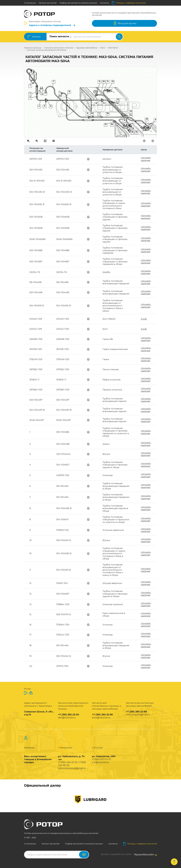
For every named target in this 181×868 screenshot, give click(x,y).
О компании (30, 3)
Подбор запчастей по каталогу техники (78, 3)
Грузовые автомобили (87, 48)
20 (92, 113)
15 (147, 119)
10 (104, 81)
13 (131, 111)
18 (108, 113)
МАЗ (103, 48)
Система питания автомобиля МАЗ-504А (47, 50)
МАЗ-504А (113, 48)
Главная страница (33, 48)
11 (108, 81)
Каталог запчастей (48, 3)
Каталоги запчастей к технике (59, 48)
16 (132, 132)
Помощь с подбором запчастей (129, 3)
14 (131, 115)
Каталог (36, 37)
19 (112, 124)
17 (106, 124)
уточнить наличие (146, 159)
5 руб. (144, 319)
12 (113, 81)
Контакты (104, 3)
